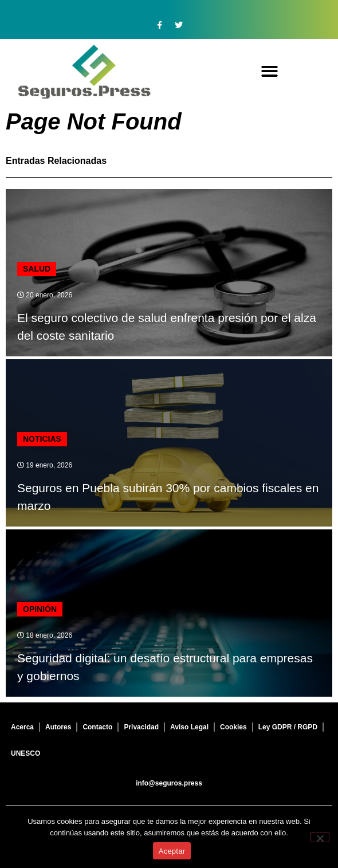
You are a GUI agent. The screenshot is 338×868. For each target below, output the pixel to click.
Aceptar (172, 851)
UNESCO (25, 753)
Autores (58, 727)
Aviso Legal (189, 727)
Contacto (97, 727)
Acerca (22, 727)
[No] (320, 837)
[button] (270, 72)
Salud (37, 269)
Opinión (40, 609)
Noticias (42, 439)
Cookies (233, 727)
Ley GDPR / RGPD (288, 727)
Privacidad (141, 727)
